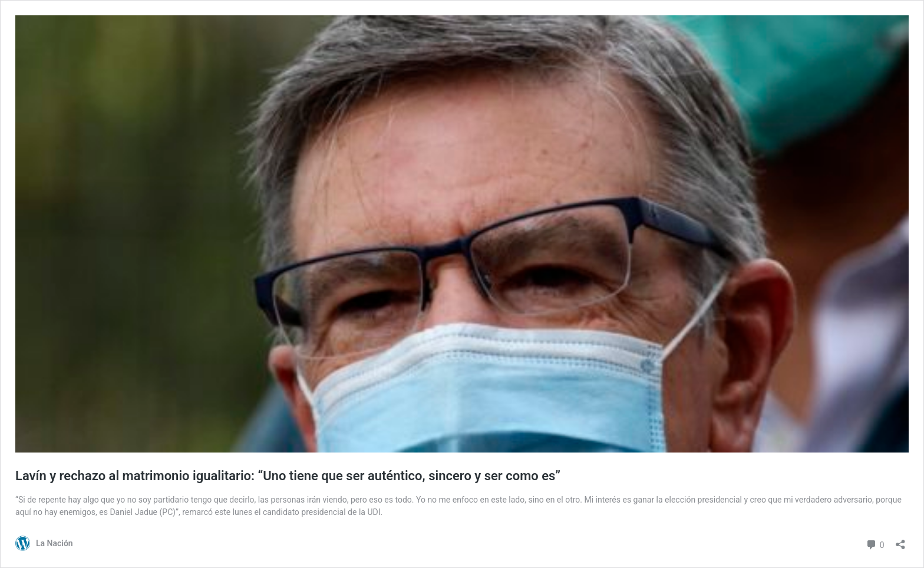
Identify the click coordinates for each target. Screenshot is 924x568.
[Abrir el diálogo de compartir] (900, 541)
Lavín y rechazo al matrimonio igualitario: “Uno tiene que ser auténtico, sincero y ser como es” (288, 476)
